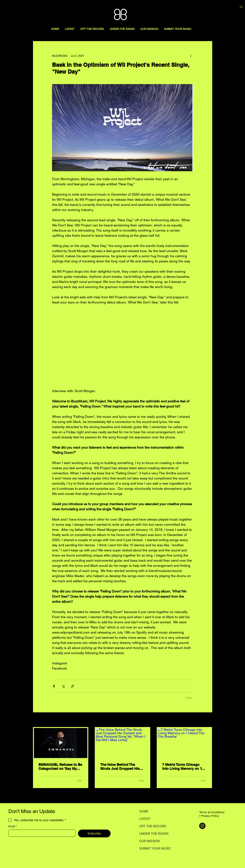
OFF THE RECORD (153, 826)
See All (208, 720)
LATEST (145, 819)
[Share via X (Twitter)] (63, 686)
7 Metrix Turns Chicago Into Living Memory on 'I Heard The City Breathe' (182, 767)
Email (13, 826)
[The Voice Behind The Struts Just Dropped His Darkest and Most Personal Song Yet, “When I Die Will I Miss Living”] (122, 743)
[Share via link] (73, 686)
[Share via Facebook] (54, 686)
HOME (144, 811)
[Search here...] (215, 7)
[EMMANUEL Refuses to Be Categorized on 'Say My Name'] (61, 743)
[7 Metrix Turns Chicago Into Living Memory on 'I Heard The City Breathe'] (184, 743)
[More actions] (191, 56)
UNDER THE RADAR (153, 834)
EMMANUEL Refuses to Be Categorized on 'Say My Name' (60, 767)
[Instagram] (202, 826)
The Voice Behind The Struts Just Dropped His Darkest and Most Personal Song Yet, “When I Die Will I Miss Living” (122, 767)
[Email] (41, 833)
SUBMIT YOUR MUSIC (153, 848)
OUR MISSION (150, 841)
